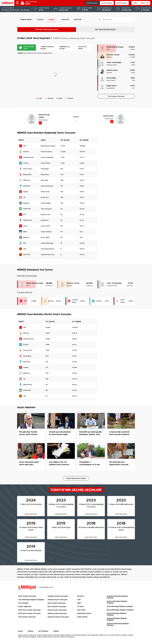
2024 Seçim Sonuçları (27, 596)
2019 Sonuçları (107, 3)
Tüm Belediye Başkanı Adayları (31, 600)
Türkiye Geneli (26, 20)
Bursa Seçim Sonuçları (57, 607)
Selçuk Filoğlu (46, 203)
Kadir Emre (45, 220)
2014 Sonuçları (122, 3)
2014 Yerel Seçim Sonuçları (29, 614)
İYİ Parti (109, 73)
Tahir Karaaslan (46, 209)
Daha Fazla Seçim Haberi (76, 478)
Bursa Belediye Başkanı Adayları (120, 610)
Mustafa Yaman (113, 55)
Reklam (56, 631)
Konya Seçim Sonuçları (57, 610)
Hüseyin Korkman (47, 186)
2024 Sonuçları (92, 3)
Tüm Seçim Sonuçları (27, 617)
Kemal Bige (111, 78)
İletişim (31, 631)
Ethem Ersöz (45, 192)
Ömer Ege (44, 180)
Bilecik (40, 20)
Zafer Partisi (111, 80)
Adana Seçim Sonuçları (57, 614)
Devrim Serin (45, 226)
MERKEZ (52, 20)
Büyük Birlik (111, 88)
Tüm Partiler (23, 603)
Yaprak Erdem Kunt (48, 255)
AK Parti (109, 57)
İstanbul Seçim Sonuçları (58, 596)
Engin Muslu (112, 86)
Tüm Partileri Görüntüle (116, 96)
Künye (20, 631)
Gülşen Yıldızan (46, 232)
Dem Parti (81, 610)
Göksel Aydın (112, 70)
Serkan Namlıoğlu (47, 243)
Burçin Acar (45, 197)
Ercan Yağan (45, 237)
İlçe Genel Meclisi (105, 30)
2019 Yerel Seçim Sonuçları (29, 610)
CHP (108, 49)
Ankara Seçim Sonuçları (58, 600)
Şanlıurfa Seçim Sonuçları (58, 617)
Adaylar (65, 20)
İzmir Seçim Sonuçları (57, 603)
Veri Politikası (43, 631)
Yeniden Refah (112, 65)
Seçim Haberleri (25, 607)
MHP (79, 603)
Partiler (78, 20)
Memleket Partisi (84, 614)
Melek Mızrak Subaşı (115, 47)
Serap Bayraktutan (48, 249)
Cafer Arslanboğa (114, 63)
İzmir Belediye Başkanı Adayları (120, 606)
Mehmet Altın (46, 215)
